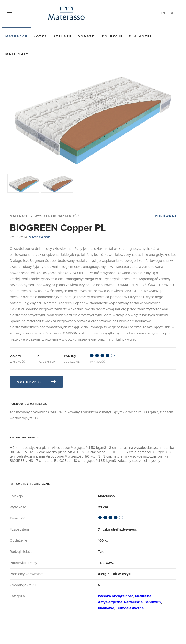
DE (172, 13)
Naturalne (143, 596)
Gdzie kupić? (30, 382)
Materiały (17, 54)
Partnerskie (133, 602)
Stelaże (63, 37)
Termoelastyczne (130, 608)
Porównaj (166, 216)
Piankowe (106, 608)
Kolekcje (113, 37)
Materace (17, 37)
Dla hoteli (142, 37)
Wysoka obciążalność (116, 596)
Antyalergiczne (110, 602)
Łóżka (41, 37)
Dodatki (87, 37)
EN (163, 13)
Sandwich (153, 602)
